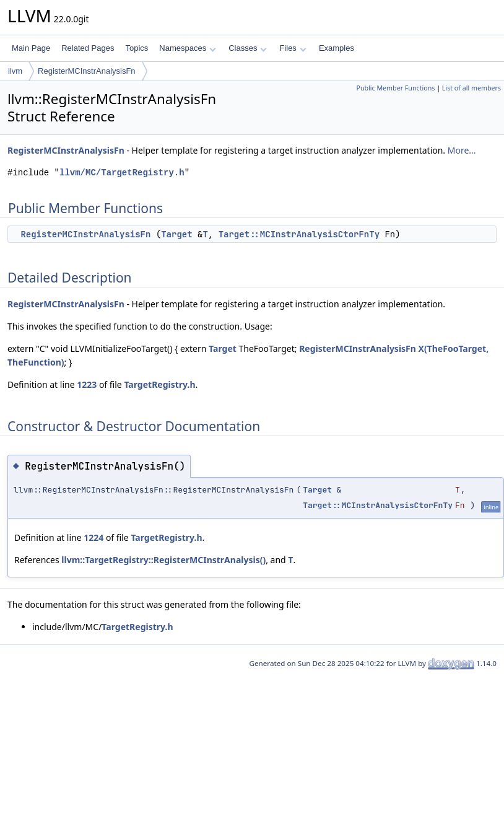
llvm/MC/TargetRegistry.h (122, 173)
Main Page (31, 48)
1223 (87, 384)
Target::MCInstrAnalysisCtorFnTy (299, 234)
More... (462, 150)
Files (293, 48)
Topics (137, 48)
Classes (248, 48)
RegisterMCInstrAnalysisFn (87, 71)
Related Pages (88, 48)
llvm (15, 71)
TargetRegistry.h (159, 384)
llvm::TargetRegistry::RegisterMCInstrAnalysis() (163, 560)
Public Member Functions (395, 88)
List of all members (471, 88)
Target (176, 234)
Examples (337, 48)
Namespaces (187, 48)
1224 (93, 537)
